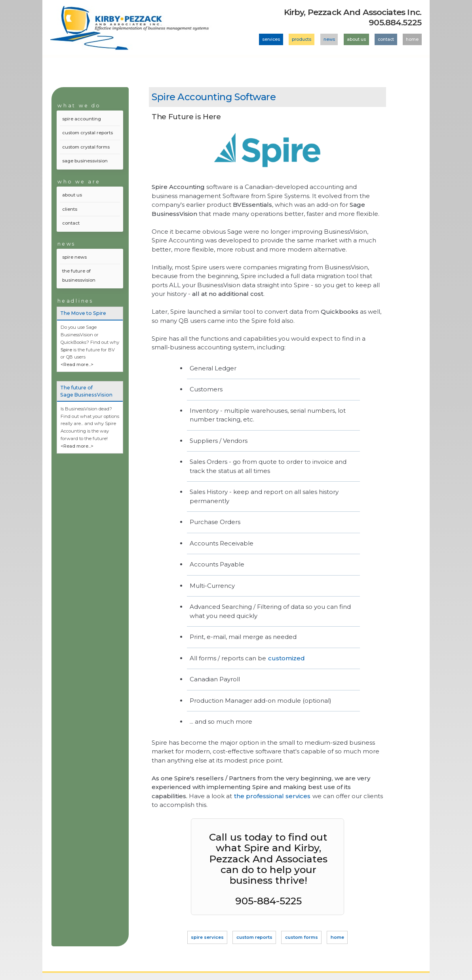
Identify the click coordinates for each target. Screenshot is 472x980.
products (302, 39)
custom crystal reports (88, 133)
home (412, 39)
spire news (74, 257)
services (271, 39)
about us (356, 39)
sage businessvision (85, 161)
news (329, 39)
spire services (207, 938)
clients (70, 209)
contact (386, 39)
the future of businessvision (79, 276)
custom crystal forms (86, 147)
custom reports (254, 938)
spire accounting (82, 119)
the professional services (272, 796)
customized (286, 658)
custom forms (302, 938)
